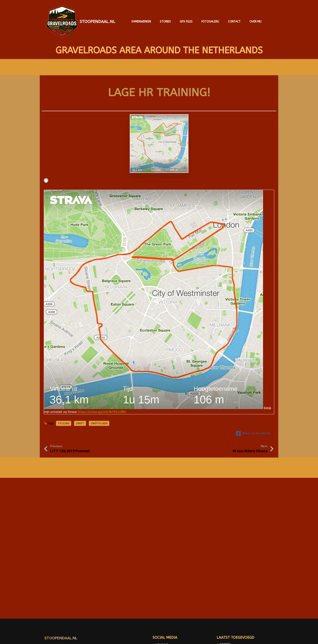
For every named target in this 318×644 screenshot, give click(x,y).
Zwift (80, 422)
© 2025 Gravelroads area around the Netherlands (159, 638)
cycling (64, 422)
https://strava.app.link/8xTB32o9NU (102, 410)
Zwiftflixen (99, 422)
